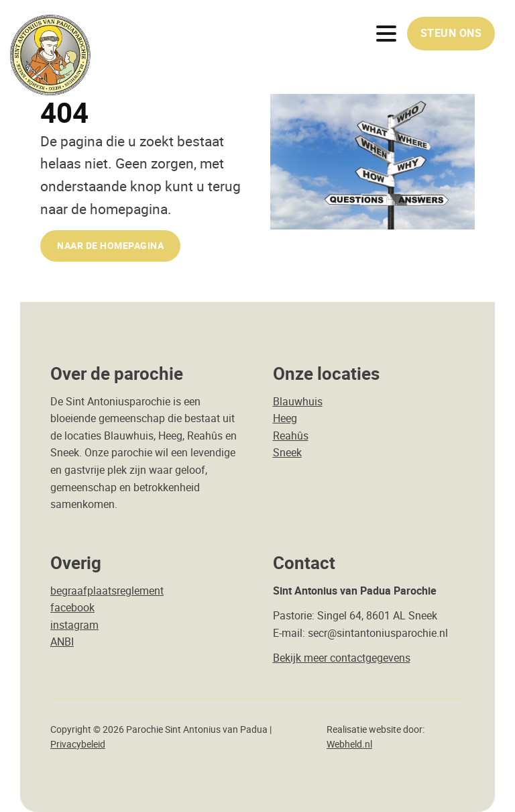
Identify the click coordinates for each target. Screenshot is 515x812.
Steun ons (451, 33)
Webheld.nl (349, 744)
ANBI (62, 642)
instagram (74, 625)
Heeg (285, 418)
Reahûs (291, 436)
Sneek (287, 452)
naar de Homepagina (110, 245)
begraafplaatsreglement (107, 591)
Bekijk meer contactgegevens (342, 658)
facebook (72, 607)
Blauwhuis (298, 401)
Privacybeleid (78, 744)
